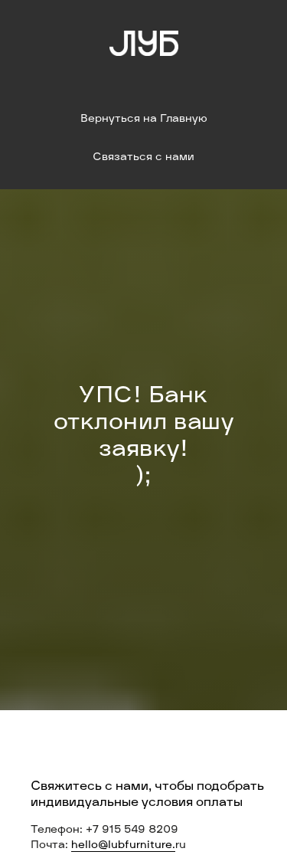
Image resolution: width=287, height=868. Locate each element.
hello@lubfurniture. (123, 846)
